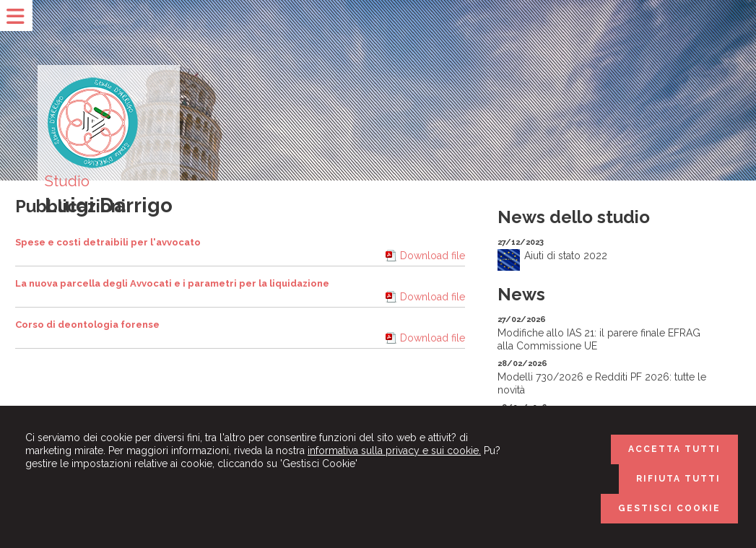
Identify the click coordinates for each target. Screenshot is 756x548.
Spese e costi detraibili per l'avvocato (108, 242)
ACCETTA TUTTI (674, 449)
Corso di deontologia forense (87, 325)
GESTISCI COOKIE (669, 508)
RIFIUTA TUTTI (678, 479)
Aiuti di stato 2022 (566, 256)
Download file (433, 256)
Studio (67, 181)
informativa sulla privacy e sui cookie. (394, 451)
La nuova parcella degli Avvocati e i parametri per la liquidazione (172, 283)
